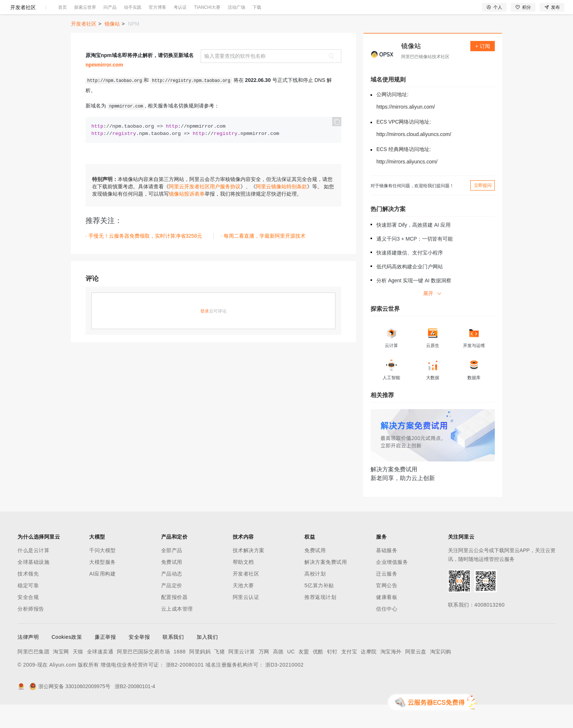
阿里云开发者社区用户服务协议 (205, 210)
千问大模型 (103, 574)
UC (291, 675)
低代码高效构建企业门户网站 (410, 290)
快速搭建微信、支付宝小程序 (410, 276)
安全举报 (139, 660)
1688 (180, 675)
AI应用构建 (102, 597)
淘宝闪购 (441, 675)
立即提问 (483, 209)
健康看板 (387, 621)
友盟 (304, 675)
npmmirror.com (104, 88)
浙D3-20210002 (284, 688)
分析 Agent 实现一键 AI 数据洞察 (414, 304)
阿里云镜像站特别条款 (281, 210)
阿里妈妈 (200, 675)
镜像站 (112, 47)
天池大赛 (243, 609)
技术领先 (28, 597)
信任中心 (387, 632)
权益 (140, 12)
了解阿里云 (241, 12)
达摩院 (369, 675)
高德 (278, 675)
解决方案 (118, 12)
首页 (62, 31)
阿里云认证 (246, 621)
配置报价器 (174, 621)
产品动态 (172, 597)
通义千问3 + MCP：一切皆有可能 (415, 262)
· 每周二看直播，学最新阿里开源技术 (263, 259)
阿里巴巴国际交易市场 (143, 675)
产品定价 (172, 609)
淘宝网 (61, 675)
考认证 (180, 31)
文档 (480, 12)
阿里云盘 (416, 675)
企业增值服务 (392, 585)
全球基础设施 (33, 585)
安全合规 (28, 621)
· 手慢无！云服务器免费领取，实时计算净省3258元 (144, 259)
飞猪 (219, 675)
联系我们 (173, 660)
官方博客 (158, 31)
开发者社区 (23, 31)
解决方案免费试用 (326, 585)
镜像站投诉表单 (187, 217)
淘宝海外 (391, 675)
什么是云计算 (33, 574)
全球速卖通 (100, 675)
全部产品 (172, 574)
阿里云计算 (242, 675)
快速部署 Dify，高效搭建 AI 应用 (413, 248)
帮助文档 (243, 585)
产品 (95, 12)
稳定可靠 (28, 609)
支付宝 (349, 675)
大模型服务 (103, 585)
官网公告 (387, 609)
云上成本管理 (177, 632)
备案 (496, 12)
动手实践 (133, 31)
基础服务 (387, 574)
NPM (134, 47)
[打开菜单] (12, 12)
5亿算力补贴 (319, 609)
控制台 (513, 12)
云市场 (178, 12)
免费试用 (172, 585)
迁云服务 (387, 597)
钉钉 (332, 675)
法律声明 (28, 660)
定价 (158, 12)
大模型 (75, 12)
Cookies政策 (67, 660)
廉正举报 (105, 660)
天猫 (78, 675)
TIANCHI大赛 (207, 31)
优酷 (318, 675)
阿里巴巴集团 (33, 675)
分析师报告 (31, 632)
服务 (216, 12)
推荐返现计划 (320, 621)
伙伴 (198, 12)
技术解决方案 (249, 574)
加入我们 (207, 660)
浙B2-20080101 (185, 688)
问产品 (110, 31)
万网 (264, 675)
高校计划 (315, 597)
